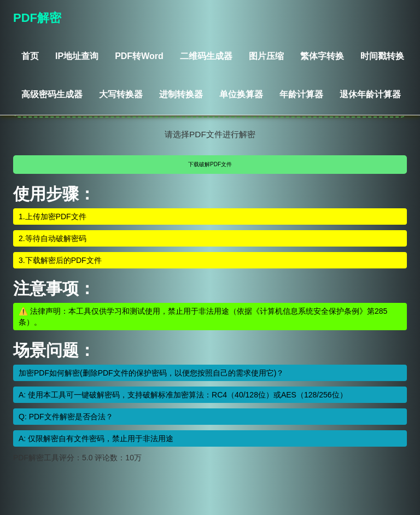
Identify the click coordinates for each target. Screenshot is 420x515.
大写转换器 (121, 94)
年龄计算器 (301, 94)
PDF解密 (37, 18)
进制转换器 (181, 94)
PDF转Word (139, 56)
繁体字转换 (322, 56)
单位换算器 (241, 94)
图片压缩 (266, 56)
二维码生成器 (206, 56)
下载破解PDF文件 (210, 164)
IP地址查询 (77, 56)
